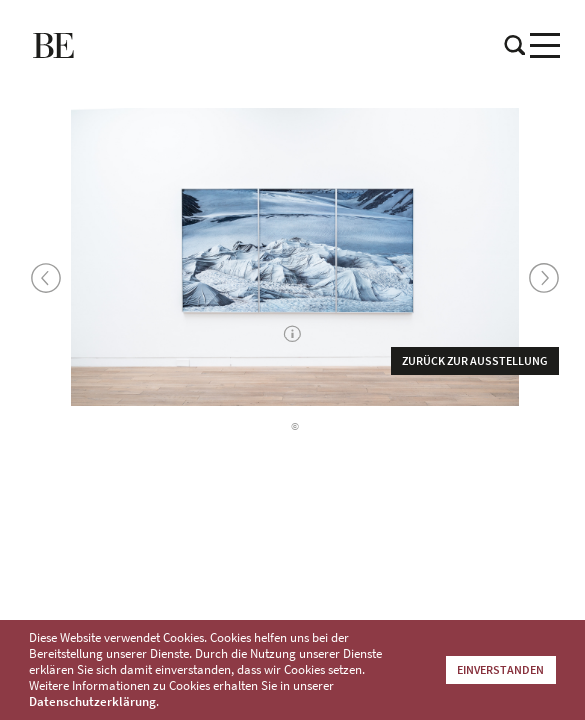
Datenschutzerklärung (92, 701)
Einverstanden (500, 669)
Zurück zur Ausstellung (475, 360)
